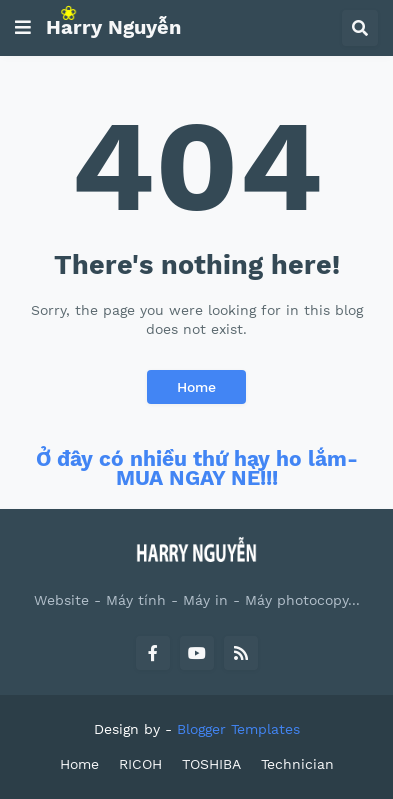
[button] (23, 28)
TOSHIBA (211, 764)
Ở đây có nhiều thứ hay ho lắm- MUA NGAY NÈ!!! (197, 468)
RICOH (140, 764)
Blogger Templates (238, 729)
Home (196, 387)
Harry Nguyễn (113, 27)
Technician (297, 764)
